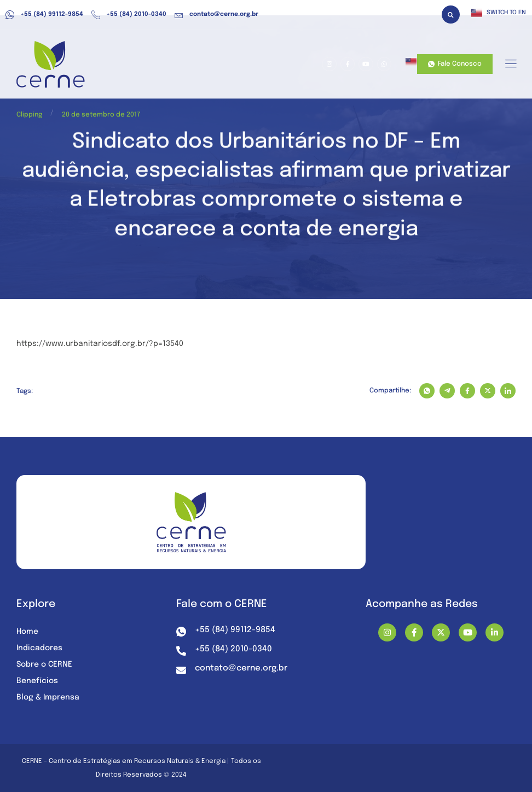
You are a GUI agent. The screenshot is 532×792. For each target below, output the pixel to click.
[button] (451, 15)
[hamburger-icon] (510, 65)
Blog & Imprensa (48, 697)
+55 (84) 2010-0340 (129, 15)
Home (27, 632)
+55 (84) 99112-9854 (44, 15)
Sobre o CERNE (44, 664)
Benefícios (37, 681)
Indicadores (39, 648)
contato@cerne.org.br (216, 15)
